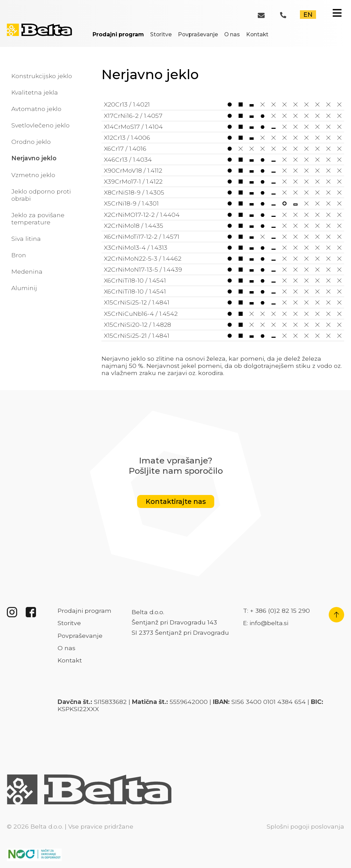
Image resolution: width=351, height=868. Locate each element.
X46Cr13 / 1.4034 (223, 159)
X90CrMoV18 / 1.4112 (223, 170)
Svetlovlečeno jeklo (40, 125)
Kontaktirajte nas (176, 502)
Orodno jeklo (31, 142)
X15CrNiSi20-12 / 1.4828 (223, 325)
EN (308, 15)
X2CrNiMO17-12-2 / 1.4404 (223, 215)
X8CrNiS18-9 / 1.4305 (223, 192)
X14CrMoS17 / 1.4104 (223, 127)
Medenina (27, 271)
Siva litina (26, 239)
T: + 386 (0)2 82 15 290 (276, 611)
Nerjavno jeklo (34, 158)
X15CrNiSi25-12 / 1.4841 (223, 302)
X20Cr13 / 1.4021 (223, 104)
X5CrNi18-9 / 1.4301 (223, 203)
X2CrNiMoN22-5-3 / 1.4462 (223, 258)
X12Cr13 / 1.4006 (223, 138)
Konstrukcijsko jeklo (42, 76)
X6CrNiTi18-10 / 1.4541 (223, 280)
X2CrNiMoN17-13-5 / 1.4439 (223, 269)
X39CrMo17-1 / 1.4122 (223, 181)
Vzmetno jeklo (33, 175)
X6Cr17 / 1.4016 (223, 148)
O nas (232, 34)
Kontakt (257, 34)
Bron (19, 255)
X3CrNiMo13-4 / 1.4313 (223, 247)
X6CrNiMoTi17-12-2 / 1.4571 (223, 237)
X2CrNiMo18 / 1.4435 (223, 226)
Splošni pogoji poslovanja (305, 826)
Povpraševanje (198, 34)
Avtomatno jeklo (36, 109)
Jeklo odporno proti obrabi (41, 195)
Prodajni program (118, 34)
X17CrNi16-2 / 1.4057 (223, 116)
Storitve (161, 34)
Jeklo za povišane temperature (38, 219)
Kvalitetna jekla (35, 92)
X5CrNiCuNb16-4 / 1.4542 (223, 314)
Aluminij (24, 288)
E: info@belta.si (266, 623)
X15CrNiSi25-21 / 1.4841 (223, 336)
